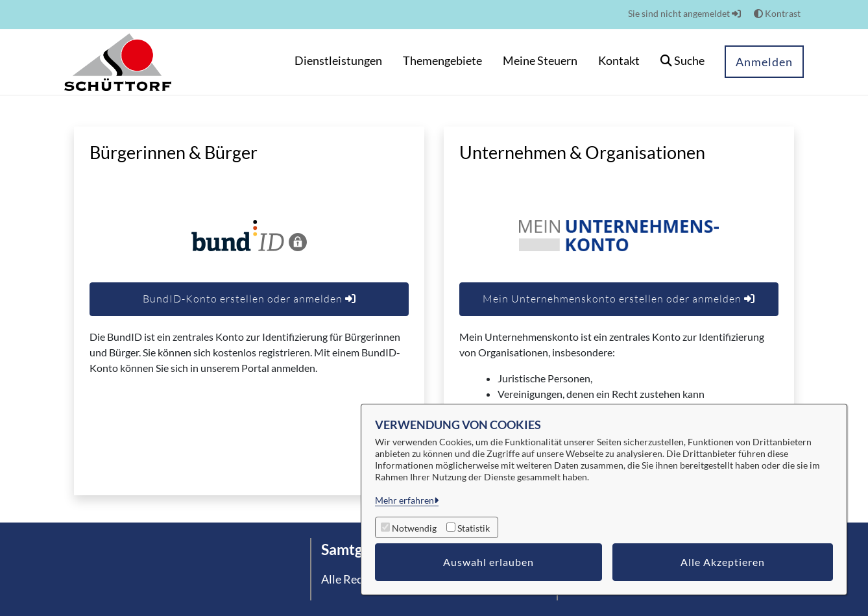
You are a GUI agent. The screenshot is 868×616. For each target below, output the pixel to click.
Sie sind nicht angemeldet (684, 13)
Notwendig (414, 528)
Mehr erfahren (404, 500)
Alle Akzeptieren (723, 562)
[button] (682, 62)
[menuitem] (338, 62)
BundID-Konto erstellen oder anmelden (249, 299)
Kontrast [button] (777, 13)
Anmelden (764, 62)
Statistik (474, 528)
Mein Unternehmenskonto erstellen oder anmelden (619, 299)
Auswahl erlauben (488, 562)
